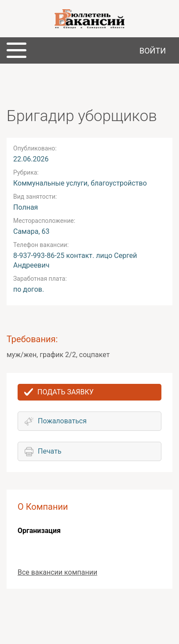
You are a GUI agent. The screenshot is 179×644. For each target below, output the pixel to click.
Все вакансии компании (57, 572)
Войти (153, 51)
